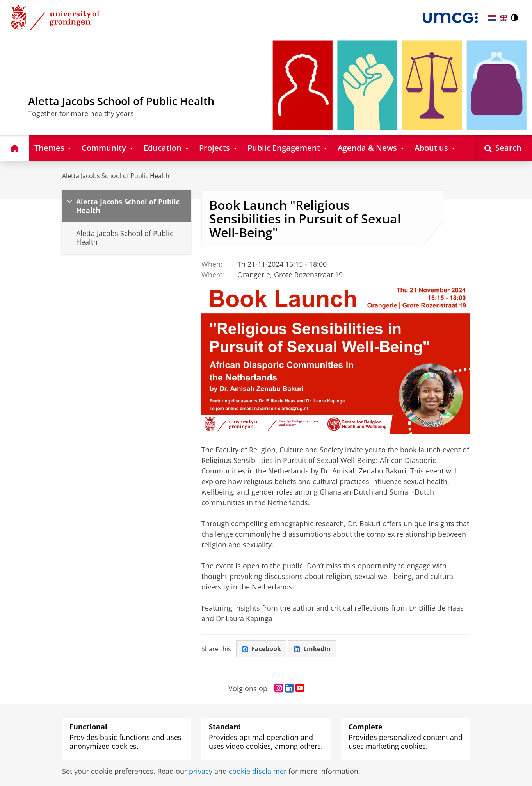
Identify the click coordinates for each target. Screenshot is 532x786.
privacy (201, 771)
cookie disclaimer (258, 771)
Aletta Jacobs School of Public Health (116, 176)
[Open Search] (503, 148)
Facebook (262, 649)
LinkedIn (312, 649)
